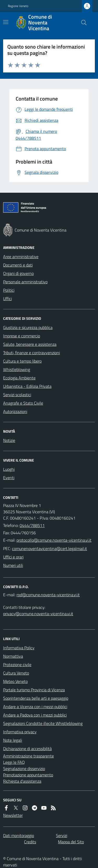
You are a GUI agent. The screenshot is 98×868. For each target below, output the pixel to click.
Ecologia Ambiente (19, 378)
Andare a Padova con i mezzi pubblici (35, 715)
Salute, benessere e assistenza (30, 344)
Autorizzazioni (15, 411)
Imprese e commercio (22, 336)
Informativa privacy (20, 732)
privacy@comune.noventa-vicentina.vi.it (38, 614)
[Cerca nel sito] (82, 23)
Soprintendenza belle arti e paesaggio (36, 698)
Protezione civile (17, 665)
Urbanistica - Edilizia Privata (27, 386)
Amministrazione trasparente (28, 756)
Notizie (9, 440)
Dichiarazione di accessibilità (27, 749)
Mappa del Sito (71, 842)
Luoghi (9, 469)
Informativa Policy (19, 648)
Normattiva (13, 656)
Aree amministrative (21, 257)
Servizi (62, 835)
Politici (9, 290)
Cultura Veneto (16, 673)
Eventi (9, 478)
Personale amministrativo (25, 282)
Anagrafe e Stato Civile (23, 403)
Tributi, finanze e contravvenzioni (31, 353)
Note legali (13, 740)
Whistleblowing (17, 369)
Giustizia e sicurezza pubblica (28, 327)
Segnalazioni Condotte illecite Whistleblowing (43, 723)
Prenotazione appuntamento (28, 775)
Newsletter (13, 815)
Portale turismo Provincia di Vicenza (34, 690)
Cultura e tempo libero (22, 361)
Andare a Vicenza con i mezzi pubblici (35, 707)
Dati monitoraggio (19, 835)
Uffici (7, 299)
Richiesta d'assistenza (22, 781)
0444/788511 (32, 525)
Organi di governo (18, 273)
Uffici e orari (13, 557)
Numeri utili (13, 565)
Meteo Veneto (15, 681)
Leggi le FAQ (14, 762)
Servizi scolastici (17, 395)
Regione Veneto (18, 6)
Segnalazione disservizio (24, 768)
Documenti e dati (18, 265)
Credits (30, 842)
